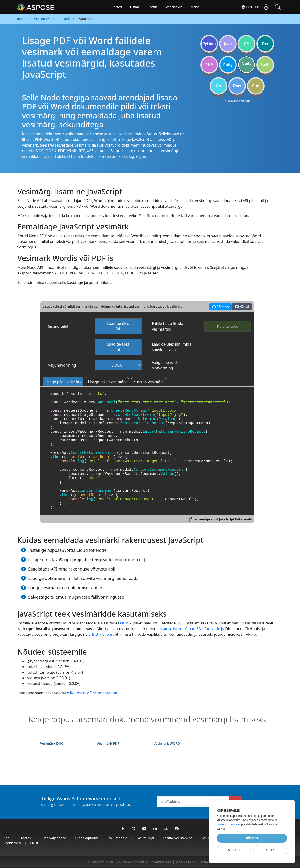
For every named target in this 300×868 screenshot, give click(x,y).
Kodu (7, 838)
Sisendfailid (58, 326)
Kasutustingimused (186, 862)
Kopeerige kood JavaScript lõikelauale (223, 519)
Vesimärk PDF (108, 743)
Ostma (135, 7)
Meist (195, 7)
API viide (220, 306)
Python (209, 44)
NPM (124, 623)
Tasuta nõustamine (178, 838)
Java (228, 44)
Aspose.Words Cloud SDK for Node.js (192, 629)
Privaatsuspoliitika (161, 862)
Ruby (228, 65)
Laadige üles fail (118, 326)
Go (218, 86)
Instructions (102, 634)
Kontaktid (206, 862)
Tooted (117, 7)
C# (247, 44)
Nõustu (252, 838)
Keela (270, 850)
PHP (209, 65)
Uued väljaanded (53, 838)
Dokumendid (118, 838)
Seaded (234, 850)
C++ (265, 44)
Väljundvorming (62, 365)
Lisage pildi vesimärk (63, 382)
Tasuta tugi (145, 838)
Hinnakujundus (87, 838)
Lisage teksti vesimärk (107, 382)
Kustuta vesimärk (149, 382)
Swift (265, 65)
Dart (237, 86)
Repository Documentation (94, 693)
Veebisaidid (174, 7)
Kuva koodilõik (237, 101)
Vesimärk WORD (167, 743)
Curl (256, 86)
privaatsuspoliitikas (229, 824)
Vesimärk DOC (52, 743)
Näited (242, 306)
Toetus (153, 7)
